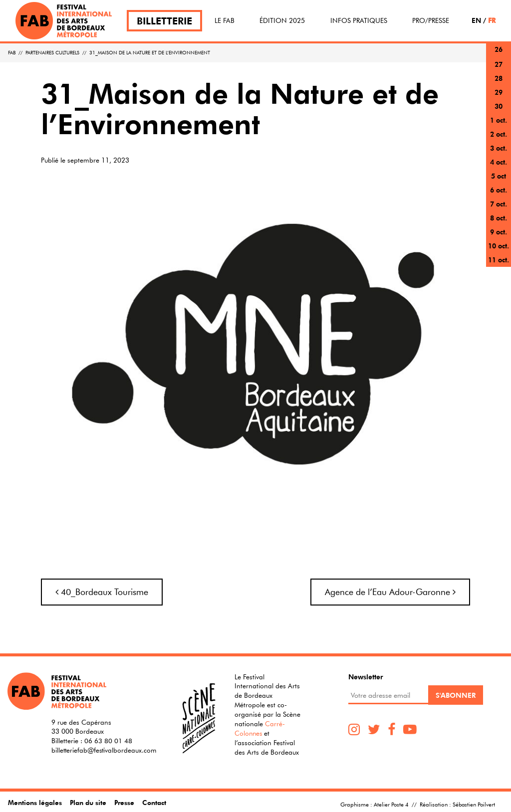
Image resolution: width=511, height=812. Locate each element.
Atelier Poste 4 (389, 804)
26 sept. (499, 55)
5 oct (499, 176)
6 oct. (499, 190)
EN (476, 20)
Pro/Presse (431, 20)
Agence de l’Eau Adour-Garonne (390, 592)
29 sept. (499, 98)
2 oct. (499, 134)
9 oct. (499, 232)
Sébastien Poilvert (473, 804)
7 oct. (499, 204)
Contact (156, 802)
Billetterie (164, 21)
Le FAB (225, 20)
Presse (125, 802)
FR (492, 20)
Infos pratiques (359, 20)
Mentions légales (35, 802)
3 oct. (499, 148)
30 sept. (499, 112)
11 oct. (499, 260)
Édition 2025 (282, 20)
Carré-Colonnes (260, 728)
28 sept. (499, 84)
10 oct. (499, 246)
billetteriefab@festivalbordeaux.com (105, 750)
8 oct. (499, 218)
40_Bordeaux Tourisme (102, 592)
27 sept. (499, 70)
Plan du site (88, 802)
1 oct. (499, 120)
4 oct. (499, 162)
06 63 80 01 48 (108, 741)
